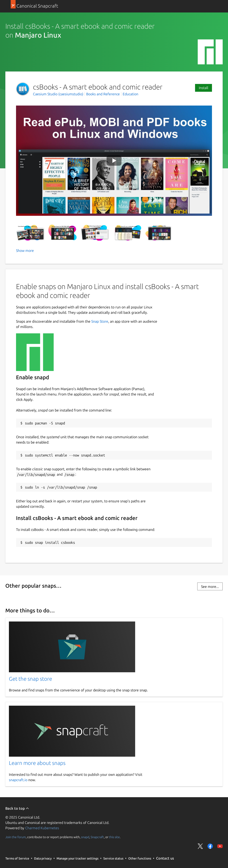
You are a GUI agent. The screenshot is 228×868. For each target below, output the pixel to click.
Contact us (165, 858)
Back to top (17, 808)
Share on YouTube (220, 846)
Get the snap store (31, 679)
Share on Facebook (210, 846)
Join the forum (16, 837)
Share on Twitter (200, 846)
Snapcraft (97, 837)
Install (204, 88)
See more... (210, 587)
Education (130, 94)
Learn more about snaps (37, 763)
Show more (25, 251)
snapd (85, 837)
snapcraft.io (18, 780)
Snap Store (100, 321)
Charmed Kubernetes (42, 828)
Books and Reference (103, 94)
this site (114, 837)
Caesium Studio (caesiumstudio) (59, 94)
